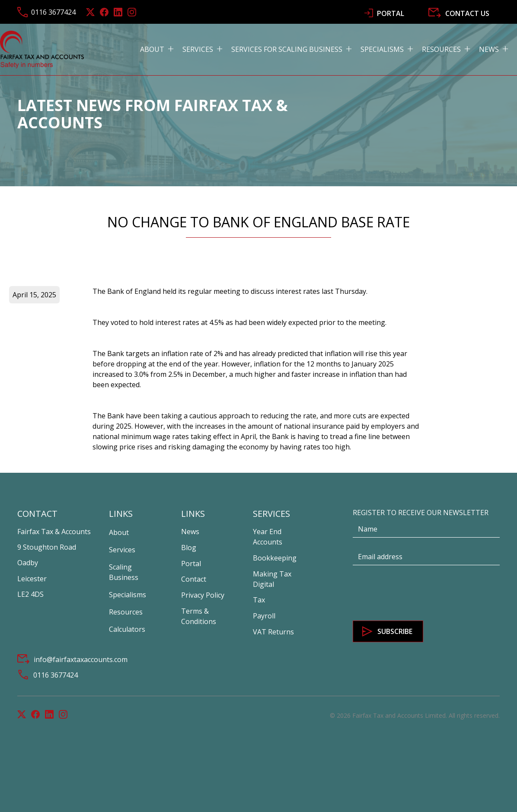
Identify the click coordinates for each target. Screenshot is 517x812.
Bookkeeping (275, 558)
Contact (194, 579)
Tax (259, 600)
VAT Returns (273, 632)
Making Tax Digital (272, 579)
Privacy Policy (203, 595)
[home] (42, 49)
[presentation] (418, 593)
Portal (191, 564)
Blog (189, 548)
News (190, 532)
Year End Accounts (268, 537)
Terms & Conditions (199, 616)
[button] (161, 49)
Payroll (264, 616)
